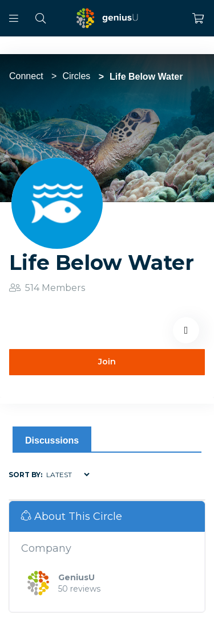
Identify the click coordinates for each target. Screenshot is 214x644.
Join (107, 362)
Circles (76, 76)
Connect (26, 76)
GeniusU (76, 577)
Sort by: (25, 475)
